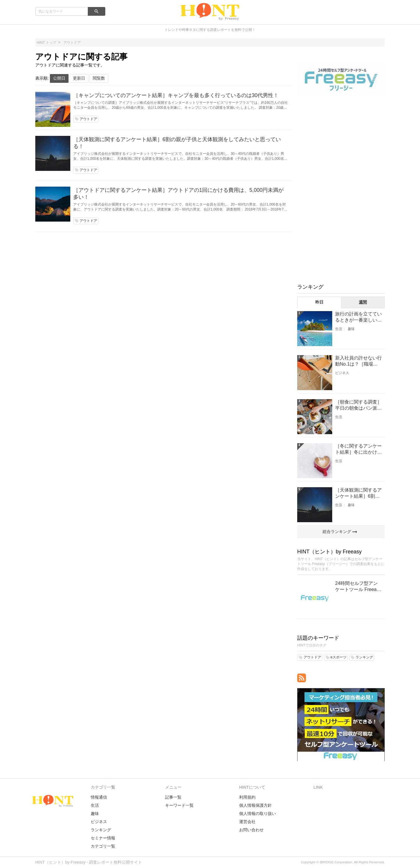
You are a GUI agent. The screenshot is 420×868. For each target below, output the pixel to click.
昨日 (319, 302)
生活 (339, 329)
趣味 (351, 329)
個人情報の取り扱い (258, 813)
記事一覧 (173, 797)
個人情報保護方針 (256, 805)
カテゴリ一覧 (103, 846)
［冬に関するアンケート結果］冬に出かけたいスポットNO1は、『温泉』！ (358, 449)
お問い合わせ (251, 830)
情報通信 (99, 797)
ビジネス (342, 373)
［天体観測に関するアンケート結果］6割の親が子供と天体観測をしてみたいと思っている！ (177, 143)
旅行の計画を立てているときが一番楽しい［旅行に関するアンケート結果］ (358, 317)
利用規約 (247, 797)
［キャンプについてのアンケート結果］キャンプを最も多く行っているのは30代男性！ (176, 95)
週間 (363, 302)
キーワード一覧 (179, 805)
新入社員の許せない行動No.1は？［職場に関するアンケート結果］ (358, 361)
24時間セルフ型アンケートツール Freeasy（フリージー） (358, 587)
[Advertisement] (341, 189)
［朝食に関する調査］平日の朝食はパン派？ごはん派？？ (358, 405)
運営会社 (247, 822)
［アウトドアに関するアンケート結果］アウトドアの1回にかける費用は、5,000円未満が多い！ (178, 194)
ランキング (101, 830)
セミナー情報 (103, 838)
